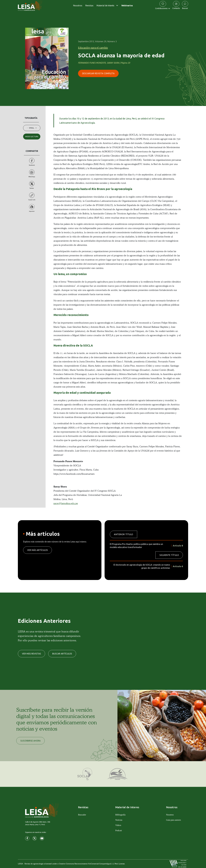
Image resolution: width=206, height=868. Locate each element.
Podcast (119, 830)
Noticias (119, 820)
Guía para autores (173, 820)
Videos (118, 825)
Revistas (89, 6)
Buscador (82, 815)
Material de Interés (105, 6)
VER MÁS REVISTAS (31, 654)
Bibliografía (120, 815)
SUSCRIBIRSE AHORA (30, 741)
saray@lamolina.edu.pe (66, 503)
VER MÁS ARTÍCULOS (38, 550)
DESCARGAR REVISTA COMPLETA (98, 73)
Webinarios (127, 6)
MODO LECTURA (32, 136)
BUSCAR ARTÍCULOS (62, 654)
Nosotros (78, 6)
